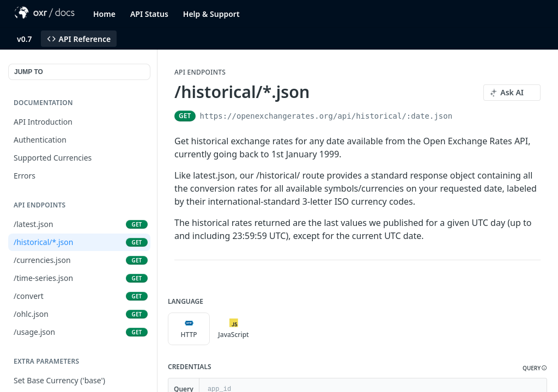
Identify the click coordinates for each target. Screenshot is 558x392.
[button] (535, 368)
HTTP (189, 329)
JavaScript (233, 329)
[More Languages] (265, 329)
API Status (149, 14)
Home (104, 14)
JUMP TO (29, 72)
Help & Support (211, 14)
